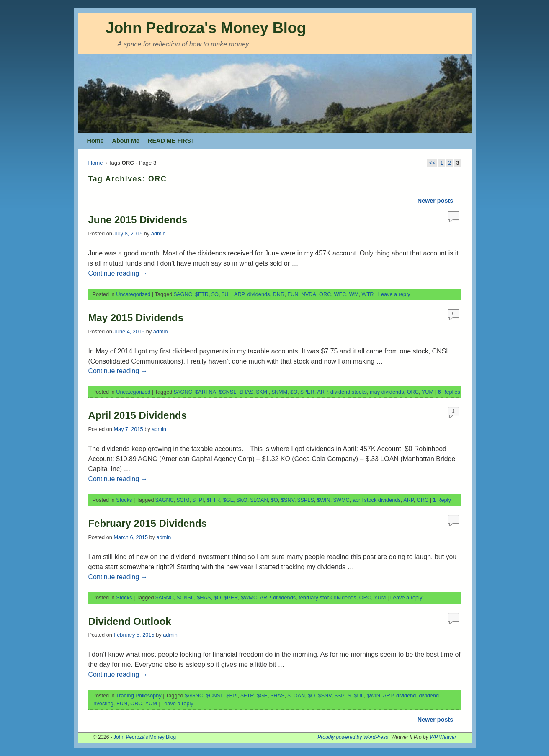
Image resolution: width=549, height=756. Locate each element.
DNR (279, 294)
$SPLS (306, 500)
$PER (307, 392)
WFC (340, 294)
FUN (293, 294)
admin (159, 234)
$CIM (183, 500)
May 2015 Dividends (136, 318)
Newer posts (439, 201)
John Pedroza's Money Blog (206, 28)
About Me (126, 141)
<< (432, 163)
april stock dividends (377, 500)
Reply (442, 500)
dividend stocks (349, 392)
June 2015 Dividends (138, 220)
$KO (242, 500)
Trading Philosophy (139, 695)
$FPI (198, 500)
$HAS (246, 392)
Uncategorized (133, 294)
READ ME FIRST (171, 141)
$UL (226, 294)
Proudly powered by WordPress (353, 737)
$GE (229, 500)
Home (95, 141)
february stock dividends (327, 597)
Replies (449, 392)
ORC (325, 294)
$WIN (324, 500)
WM (354, 294)
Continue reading (118, 273)
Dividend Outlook (130, 621)
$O (215, 294)
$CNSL (228, 392)
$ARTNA (206, 392)
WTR (367, 294)
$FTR (202, 294)
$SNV (288, 500)
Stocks (124, 500)
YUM (428, 392)
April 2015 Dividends (138, 415)
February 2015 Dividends (148, 523)
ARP (239, 294)
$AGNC (183, 294)
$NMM (280, 392)
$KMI (263, 392)
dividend (406, 695)
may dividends (387, 392)
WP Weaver (443, 737)
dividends (259, 294)
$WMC (342, 500)
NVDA (309, 294)
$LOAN (259, 500)
